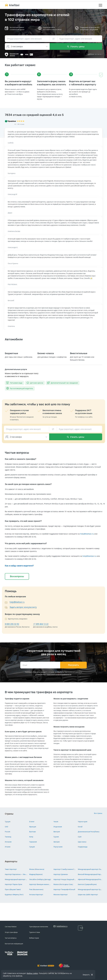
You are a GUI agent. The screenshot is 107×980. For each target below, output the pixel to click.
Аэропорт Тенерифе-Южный (64, 889)
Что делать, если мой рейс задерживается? (26, 543)
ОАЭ (6, 827)
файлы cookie (32, 973)
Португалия (58, 847)
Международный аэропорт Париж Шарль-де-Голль (16, 879)
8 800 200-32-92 (12, 624)
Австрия (57, 842)
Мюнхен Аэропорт (61, 894)
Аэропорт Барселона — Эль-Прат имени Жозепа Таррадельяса (16, 874)
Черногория (83, 822)
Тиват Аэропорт (11, 869)
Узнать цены (76, 46)
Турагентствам (35, 932)
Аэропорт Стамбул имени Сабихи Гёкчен (65, 869)
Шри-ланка (82, 842)
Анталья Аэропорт (36, 894)
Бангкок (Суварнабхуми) (87, 884)
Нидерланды (83, 847)
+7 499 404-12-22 (41, 624)
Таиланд (8, 837)
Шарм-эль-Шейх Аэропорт (88, 894)
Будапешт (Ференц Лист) (14, 894)
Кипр (31, 837)
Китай (80, 827)
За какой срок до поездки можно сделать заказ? (28, 484)
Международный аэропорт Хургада (90, 889)
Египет (32, 822)
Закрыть (86, 975)
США (80, 837)
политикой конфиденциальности (59, 674)
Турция (8, 822)
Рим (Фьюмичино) (36, 889)
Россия (7, 832)
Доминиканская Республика (89, 832)
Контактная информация (14, 944)
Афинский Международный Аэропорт (90, 879)
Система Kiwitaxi (11, 927)
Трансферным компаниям (39, 927)
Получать (73, 665)
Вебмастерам (34, 938)
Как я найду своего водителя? (19, 566)
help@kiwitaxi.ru (87, 534)
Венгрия (57, 832)
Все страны (98, 813)
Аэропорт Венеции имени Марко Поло (41, 884)
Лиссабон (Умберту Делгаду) (40, 879)
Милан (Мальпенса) (37, 869)
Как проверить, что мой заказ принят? (23, 521)
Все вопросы (17, 576)
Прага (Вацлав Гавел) (13, 889)
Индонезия (58, 827)
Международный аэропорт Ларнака (90, 869)
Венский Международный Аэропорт (90, 874)
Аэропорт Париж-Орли (13, 884)
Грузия (56, 837)
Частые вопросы (11, 938)
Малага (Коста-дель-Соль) (63, 884)
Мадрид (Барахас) (36, 874)
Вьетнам (33, 832)
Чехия (56, 822)
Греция (32, 847)
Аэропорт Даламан (61, 874)
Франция (33, 827)
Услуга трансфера (11, 932)
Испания (8, 842)
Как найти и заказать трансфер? (21, 459)
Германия (33, 842)
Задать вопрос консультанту (23, 607)
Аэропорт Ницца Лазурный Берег (65, 879)
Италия (8, 847)
